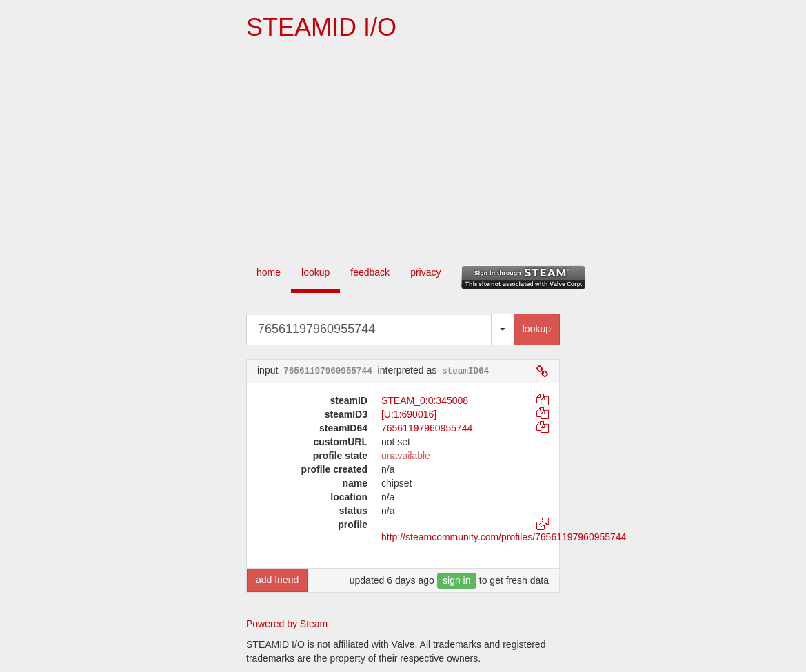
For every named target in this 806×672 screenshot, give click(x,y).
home (269, 272)
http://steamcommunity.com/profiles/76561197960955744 (504, 537)
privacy (425, 272)
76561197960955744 (427, 428)
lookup (315, 272)
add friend (277, 580)
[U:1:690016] (409, 414)
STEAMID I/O (321, 27)
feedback (370, 272)
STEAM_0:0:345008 (425, 400)
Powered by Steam (287, 624)
